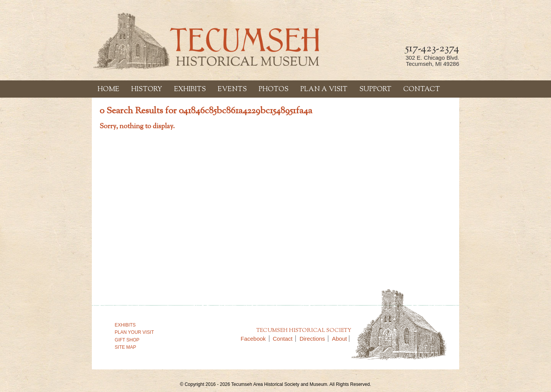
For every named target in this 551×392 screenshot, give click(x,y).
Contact (422, 90)
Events (232, 90)
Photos (274, 90)
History (147, 90)
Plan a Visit (324, 90)
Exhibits (190, 90)
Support (375, 90)
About (340, 339)
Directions (314, 339)
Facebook (255, 339)
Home (108, 90)
